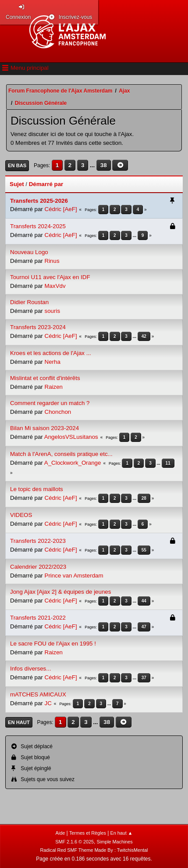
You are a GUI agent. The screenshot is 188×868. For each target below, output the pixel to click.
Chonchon (58, 412)
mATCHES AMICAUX (38, 694)
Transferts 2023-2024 (38, 327)
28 (144, 498)
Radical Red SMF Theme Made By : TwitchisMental (94, 850)
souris (53, 311)
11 (168, 463)
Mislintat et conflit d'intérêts (45, 378)
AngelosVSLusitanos (71, 437)
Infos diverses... (30, 669)
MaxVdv (55, 286)
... (93, 165)
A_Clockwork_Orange (73, 463)
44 (144, 601)
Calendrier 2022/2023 (38, 567)
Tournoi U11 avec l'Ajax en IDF (50, 277)
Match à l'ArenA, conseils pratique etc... (61, 454)
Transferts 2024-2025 (38, 226)
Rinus (52, 261)
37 (144, 678)
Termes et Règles (88, 833)
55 (144, 550)
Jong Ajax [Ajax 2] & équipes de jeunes (60, 592)
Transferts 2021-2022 (38, 618)
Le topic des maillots (37, 489)
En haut (19, 722)
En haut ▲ (122, 833)
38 (104, 165)
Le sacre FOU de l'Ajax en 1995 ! (53, 644)
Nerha (53, 362)
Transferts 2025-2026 (39, 201)
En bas (17, 165)
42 (144, 336)
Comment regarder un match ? (50, 403)
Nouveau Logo (29, 252)
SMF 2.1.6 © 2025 (74, 842)
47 (144, 627)
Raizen (54, 387)
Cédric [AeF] (61, 209)
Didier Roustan (29, 302)
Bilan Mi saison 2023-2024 (44, 428)
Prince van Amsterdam (74, 576)
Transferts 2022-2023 (38, 541)
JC (48, 703)
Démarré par (46, 184)
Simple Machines (115, 842)
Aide (60, 833)
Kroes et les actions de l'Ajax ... (51, 353)
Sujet (17, 184)
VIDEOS (21, 515)
